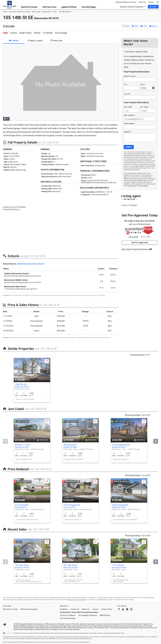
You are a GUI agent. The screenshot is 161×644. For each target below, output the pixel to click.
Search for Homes (30, 7)
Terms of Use (132, 186)
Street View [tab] (56, 41)
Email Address (129, 115)
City (126, 84)
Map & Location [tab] (35, 41)
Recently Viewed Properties (132, 7)
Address (130, 76)
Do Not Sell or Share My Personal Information (79, 612)
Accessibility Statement (88, 615)
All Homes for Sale (10, 609)
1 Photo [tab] (14, 41)
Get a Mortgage (90, 7)
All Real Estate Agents (29, 609)
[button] (153, 7)
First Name (128, 107)
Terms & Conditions (68, 615)
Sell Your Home (50, 7)
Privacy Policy (107, 609)
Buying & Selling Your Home (126, 2)
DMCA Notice (105, 615)
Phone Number (129, 123)
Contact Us (75, 609)
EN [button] (158, 2)
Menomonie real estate (77, 600)
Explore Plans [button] (120, 633)
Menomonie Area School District (31, 264)
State (143, 84)
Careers (151, 2)
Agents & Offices (70, 7)
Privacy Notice (144, 186)
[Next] (156, 441)
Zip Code (127, 94)
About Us (142, 2)
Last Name (144, 107)
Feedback (64, 609)
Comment (127, 132)
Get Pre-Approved (140, 243)
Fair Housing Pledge (68, 618)
